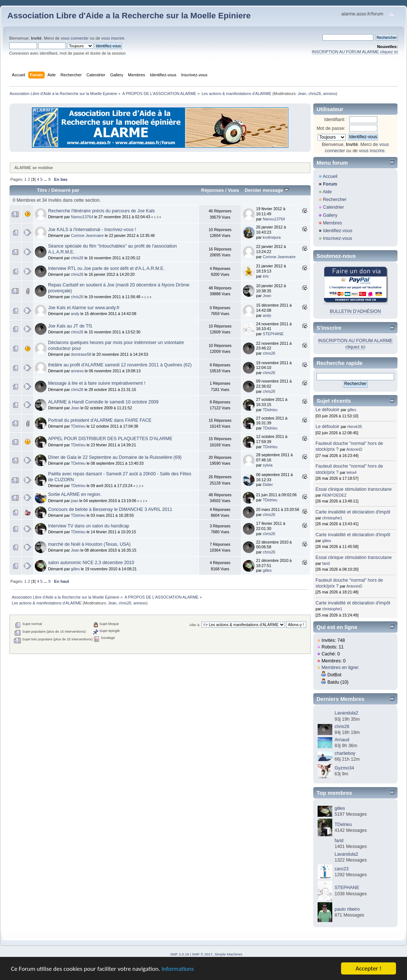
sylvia (268, 465)
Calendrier (333, 207)
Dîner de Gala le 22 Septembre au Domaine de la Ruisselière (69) (115, 457)
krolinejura (272, 237)
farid (326, 563)
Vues (234, 190)
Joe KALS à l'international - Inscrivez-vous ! (92, 230)
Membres (332, 223)
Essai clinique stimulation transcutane (354, 489)
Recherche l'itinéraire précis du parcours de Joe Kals (101, 211)
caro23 (341, 869)
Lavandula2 (346, 713)
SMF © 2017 (202, 954)
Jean (302, 94)
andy (75, 314)
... (46, 179)
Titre (42, 190)
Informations (178, 970)
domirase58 (81, 354)
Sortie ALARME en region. (75, 494)
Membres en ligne (340, 668)
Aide (327, 192)
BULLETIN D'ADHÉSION (355, 311)
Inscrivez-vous (337, 238)
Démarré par (65, 190)
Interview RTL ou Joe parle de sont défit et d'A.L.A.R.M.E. (106, 268)
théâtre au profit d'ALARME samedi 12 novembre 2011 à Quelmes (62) (120, 365)
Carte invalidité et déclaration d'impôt (353, 512)
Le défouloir (327, 410)
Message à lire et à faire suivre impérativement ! (97, 383)
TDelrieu (270, 410)
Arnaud (342, 740)
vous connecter (75, 38)
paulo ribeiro (347, 909)
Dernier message (267, 190)
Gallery (330, 215)
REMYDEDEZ (335, 495)
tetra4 (351, 472)
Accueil (330, 176)
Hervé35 (355, 427)
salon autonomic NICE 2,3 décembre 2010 (91, 563)
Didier (268, 484)
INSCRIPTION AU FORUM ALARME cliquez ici (355, 52)
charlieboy (345, 753)
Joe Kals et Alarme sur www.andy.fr (84, 308)
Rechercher (334, 200)
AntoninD (354, 449)
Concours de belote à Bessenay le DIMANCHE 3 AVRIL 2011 (110, 509)
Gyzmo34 (344, 768)
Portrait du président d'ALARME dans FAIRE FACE (100, 420)
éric (266, 276)
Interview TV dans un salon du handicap (89, 526)
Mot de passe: (331, 128)
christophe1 (332, 518)
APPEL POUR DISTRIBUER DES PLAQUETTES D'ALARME (110, 439)
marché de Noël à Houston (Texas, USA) (89, 544)
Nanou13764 (82, 217)
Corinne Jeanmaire (88, 235)
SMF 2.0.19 (180, 954)
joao (75, 501)
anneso (330, 94)
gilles (75, 569)
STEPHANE (273, 334)
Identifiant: (335, 120)
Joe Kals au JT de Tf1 (70, 326)
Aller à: (195, 625)
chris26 (315, 94)
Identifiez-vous (337, 231)
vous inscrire (113, 38)
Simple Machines (229, 954)
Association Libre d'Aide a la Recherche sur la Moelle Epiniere (129, 16)
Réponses (212, 190)
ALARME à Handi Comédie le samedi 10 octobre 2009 (103, 402)
